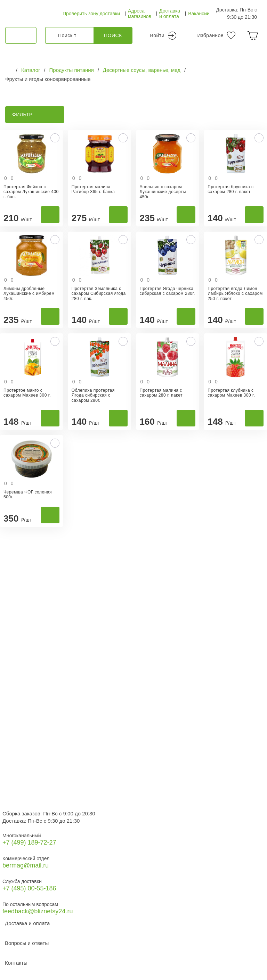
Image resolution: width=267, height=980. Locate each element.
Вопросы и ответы (27, 943)
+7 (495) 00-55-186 (29, 888)
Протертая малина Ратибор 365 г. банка (93, 189)
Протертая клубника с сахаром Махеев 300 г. (231, 393)
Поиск (113, 35)
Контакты (16, 963)
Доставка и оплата (170, 14)
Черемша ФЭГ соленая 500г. (28, 495)
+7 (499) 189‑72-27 (29, 842)
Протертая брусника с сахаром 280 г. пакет (230, 189)
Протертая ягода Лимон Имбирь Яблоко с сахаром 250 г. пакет (235, 294)
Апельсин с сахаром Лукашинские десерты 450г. (163, 192)
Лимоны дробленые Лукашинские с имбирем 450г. (29, 294)
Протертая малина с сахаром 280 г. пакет (161, 393)
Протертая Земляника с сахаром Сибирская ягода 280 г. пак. (99, 294)
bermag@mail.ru (26, 865)
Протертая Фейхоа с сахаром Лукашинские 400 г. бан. (31, 192)
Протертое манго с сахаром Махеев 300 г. (27, 393)
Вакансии (199, 14)
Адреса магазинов (140, 14)
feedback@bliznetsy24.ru (38, 911)
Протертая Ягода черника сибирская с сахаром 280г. (167, 291)
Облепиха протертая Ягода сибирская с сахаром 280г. (93, 395)
